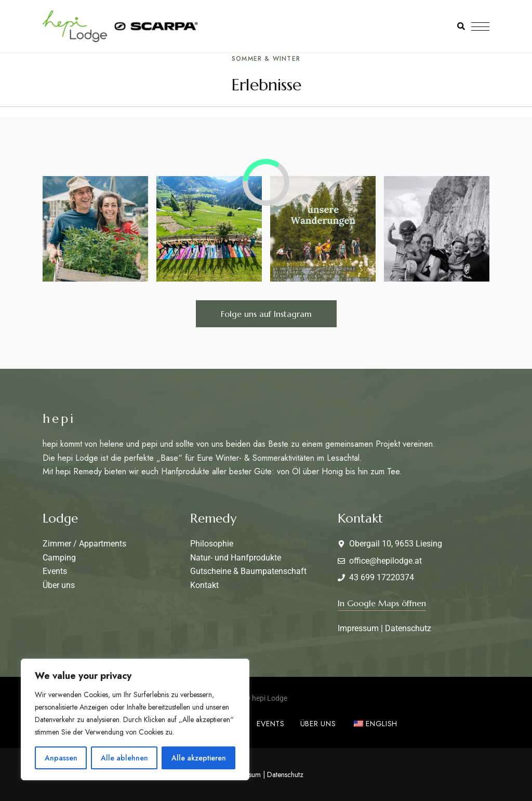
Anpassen (61, 758)
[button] (266, 314)
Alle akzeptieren (199, 758)
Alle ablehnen (124, 758)
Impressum (358, 628)
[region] (135, 719)
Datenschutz (408, 628)
